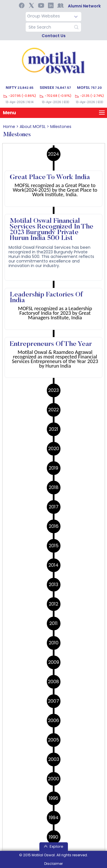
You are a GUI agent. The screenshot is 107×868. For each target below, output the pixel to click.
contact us (54, 36)
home (9, 127)
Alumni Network (84, 6)
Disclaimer (53, 864)
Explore (54, 846)
